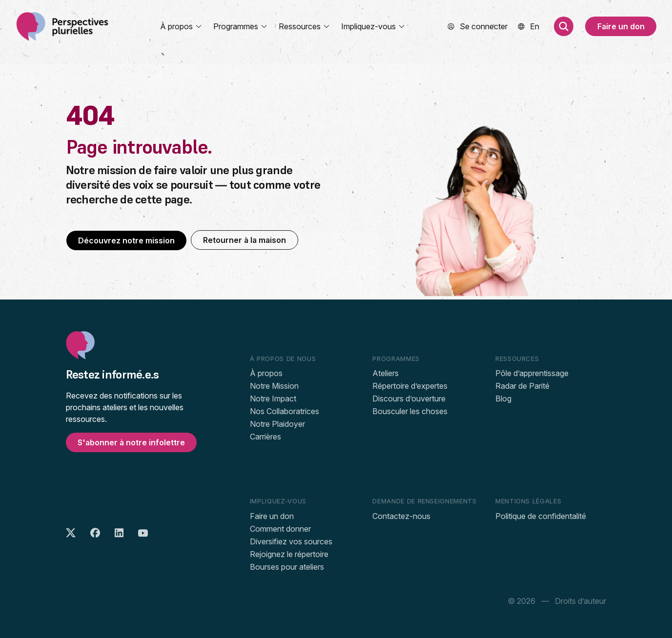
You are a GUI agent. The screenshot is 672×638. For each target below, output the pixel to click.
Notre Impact (273, 399)
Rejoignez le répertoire (289, 554)
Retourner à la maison (244, 240)
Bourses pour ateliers (287, 567)
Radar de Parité (522, 386)
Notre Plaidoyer (277, 424)
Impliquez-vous (373, 26)
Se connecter (484, 26)
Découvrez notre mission (126, 240)
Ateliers (386, 373)
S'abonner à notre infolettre (131, 442)
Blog (503, 399)
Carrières (265, 437)
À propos (181, 26)
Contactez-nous (401, 516)
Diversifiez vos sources (291, 541)
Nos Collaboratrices (285, 411)
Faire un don (621, 26)
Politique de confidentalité (541, 516)
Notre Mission (274, 386)
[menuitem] (535, 26)
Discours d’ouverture (409, 399)
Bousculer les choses (410, 411)
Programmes (241, 26)
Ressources (305, 26)
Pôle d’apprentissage (532, 373)
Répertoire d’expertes (410, 386)
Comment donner (280, 529)
